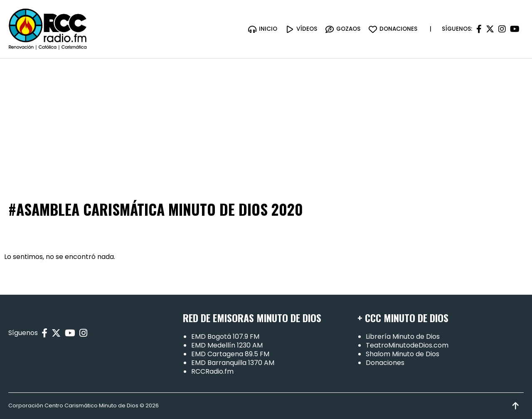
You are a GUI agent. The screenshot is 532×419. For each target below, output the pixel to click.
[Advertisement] (266, 121)
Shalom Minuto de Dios (403, 354)
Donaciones (385, 363)
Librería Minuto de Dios (403, 336)
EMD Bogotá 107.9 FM (225, 336)
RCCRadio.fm (212, 371)
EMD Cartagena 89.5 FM (230, 354)
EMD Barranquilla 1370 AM (233, 363)
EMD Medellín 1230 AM (227, 345)
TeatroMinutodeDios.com (407, 345)
